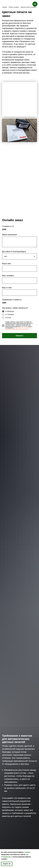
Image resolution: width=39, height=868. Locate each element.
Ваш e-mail (7, 288)
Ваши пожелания (10, 235)
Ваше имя (6, 264)
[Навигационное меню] (35, 4)
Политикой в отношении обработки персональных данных (18, 328)
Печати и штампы (14, 7)
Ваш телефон (8, 276)
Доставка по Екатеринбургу (14, 252)
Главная (4, 7)
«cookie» (27, 852)
